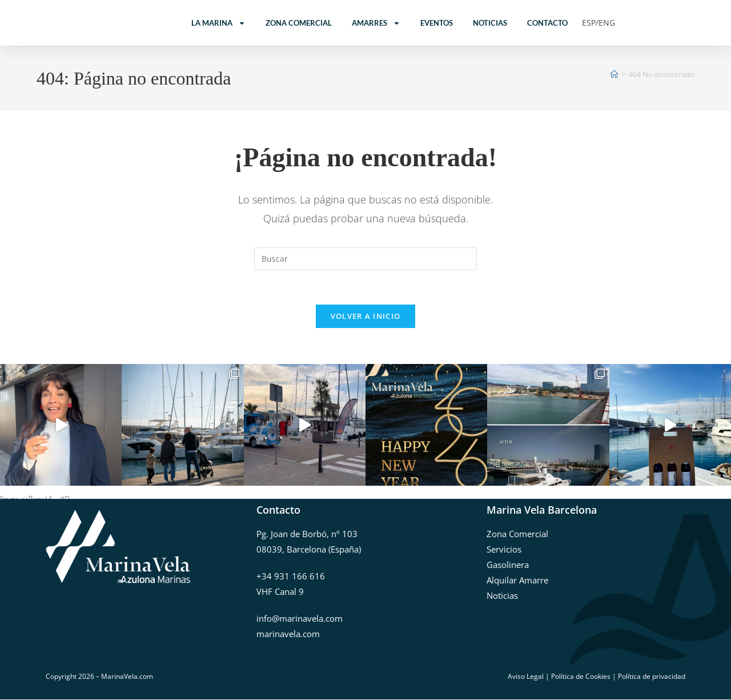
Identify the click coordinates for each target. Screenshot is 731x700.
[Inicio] (614, 74)
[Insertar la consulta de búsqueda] (365, 259)
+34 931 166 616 (291, 576)
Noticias (490, 23)
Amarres (376, 23)
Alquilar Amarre (517, 580)
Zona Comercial (299, 23)
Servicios (504, 549)
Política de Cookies (581, 676)
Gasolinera (508, 565)
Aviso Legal (526, 676)
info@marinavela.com (300, 618)
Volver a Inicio (366, 317)
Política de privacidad (652, 676)
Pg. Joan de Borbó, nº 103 (307, 534)
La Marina (218, 23)
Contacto (547, 23)
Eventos (437, 23)
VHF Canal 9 (280, 591)
